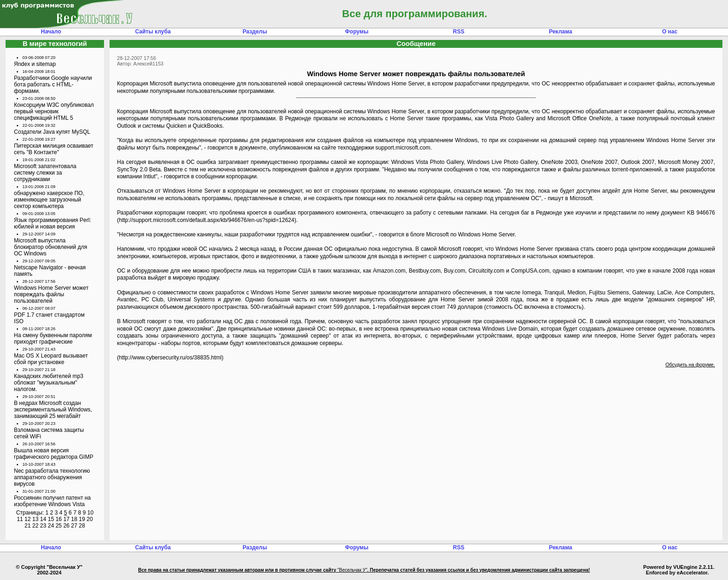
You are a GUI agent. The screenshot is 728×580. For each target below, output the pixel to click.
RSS (458, 32)
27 (74, 526)
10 (90, 513)
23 (43, 526)
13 (36, 519)
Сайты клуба (153, 32)
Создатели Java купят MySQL (52, 132)
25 (59, 526)
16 (59, 519)
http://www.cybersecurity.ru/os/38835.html (170, 358)
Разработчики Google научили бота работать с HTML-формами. (53, 85)
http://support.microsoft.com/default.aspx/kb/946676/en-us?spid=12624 (207, 220)
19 (82, 519)
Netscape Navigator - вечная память (50, 271)
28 (82, 526)
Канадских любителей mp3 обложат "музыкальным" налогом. (49, 383)
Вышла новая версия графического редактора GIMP (54, 454)
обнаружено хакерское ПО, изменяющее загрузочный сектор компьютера (49, 200)
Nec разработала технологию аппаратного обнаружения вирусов (52, 477)
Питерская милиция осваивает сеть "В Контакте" (54, 149)
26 (66, 526)
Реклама (560, 32)
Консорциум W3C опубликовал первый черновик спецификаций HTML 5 (54, 111)
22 (36, 526)
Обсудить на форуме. (690, 365)
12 (28, 519)
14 (43, 519)
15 (51, 519)
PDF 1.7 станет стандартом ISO (49, 318)
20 (89, 519)
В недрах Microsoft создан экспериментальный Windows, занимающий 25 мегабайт (53, 410)
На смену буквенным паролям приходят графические (53, 339)
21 (28, 526)
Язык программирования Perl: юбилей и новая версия (52, 223)
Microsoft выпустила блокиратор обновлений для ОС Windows (51, 247)
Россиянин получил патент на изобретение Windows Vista (52, 501)
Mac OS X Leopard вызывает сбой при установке (51, 359)
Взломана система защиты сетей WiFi (49, 433)
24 (51, 526)
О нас (670, 32)
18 (74, 519)
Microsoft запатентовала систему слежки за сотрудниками (45, 173)
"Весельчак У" (352, 570)
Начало (51, 32)
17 (66, 519)
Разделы (255, 32)
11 (20, 519)
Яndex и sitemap (35, 64)
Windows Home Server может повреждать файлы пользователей (51, 294)
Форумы (357, 32)
